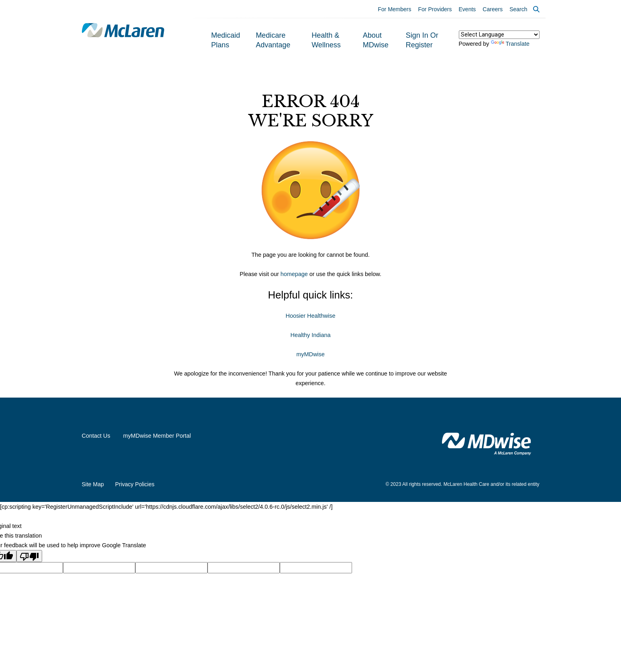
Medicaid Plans (226, 40)
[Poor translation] (29, 556)
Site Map (93, 484)
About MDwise (376, 40)
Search (518, 9)
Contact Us (96, 436)
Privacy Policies (135, 484)
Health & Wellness (326, 40)
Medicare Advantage (273, 40)
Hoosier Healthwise (311, 316)
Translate (510, 44)
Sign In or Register (422, 40)
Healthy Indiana (310, 335)
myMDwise (310, 354)
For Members (394, 9)
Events (467, 9)
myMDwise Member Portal (157, 436)
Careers (493, 9)
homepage (294, 274)
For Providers (435, 9)
